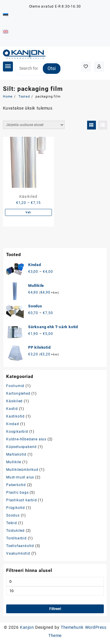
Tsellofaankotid (20, 546)
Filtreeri (55, 609)
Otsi (52, 68)
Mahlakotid (16, 454)
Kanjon (27, 627)
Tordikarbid (16, 538)
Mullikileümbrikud (22, 470)
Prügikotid (16, 508)
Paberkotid (16, 485)
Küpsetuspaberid (21, 447)
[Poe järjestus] (34, 125)
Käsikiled (14, 401)
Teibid (12, 523)
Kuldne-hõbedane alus (26, 439)
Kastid (12, 409)
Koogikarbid (17, 432)
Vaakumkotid (18, 553)
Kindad (13, 424)
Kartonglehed (18, 393)
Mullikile (14, 462)
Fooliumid (15, 386)
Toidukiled (15, 531)
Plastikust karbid (22, 500)
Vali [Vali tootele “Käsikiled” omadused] (28, 212)
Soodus (13, 515)
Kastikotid (15, 416)
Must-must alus (20, 477)
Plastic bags (17, 493)
